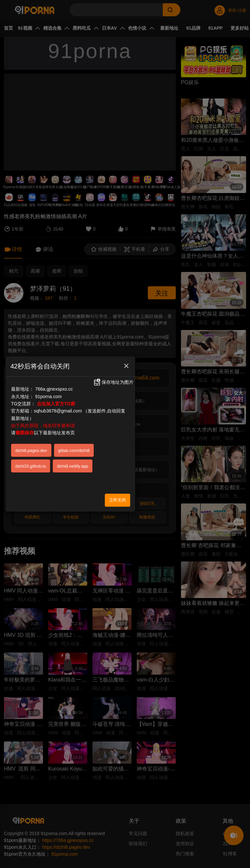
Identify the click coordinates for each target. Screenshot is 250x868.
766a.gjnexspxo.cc (54, 389)
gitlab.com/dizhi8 (74, 450)
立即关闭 (118, 500)
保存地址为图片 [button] (113, 382)
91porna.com (49, 397)
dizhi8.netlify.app (73, 466)
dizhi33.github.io (31, 466)
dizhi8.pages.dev (31, 450)
